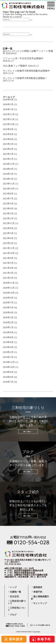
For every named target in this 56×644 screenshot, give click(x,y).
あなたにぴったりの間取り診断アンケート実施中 (28, 52)
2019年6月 (8, 342)
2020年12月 (9, 283)
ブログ (13, 615)
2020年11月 (9, 288)
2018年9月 (8, 372)
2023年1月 (8, 218)
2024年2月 (8, 179)
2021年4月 (8, 268)
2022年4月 (8, 238)
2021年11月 (9, 248)
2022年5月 (8, 233)
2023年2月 (8, 213)
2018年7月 (8, 382)
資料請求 (38, 587)
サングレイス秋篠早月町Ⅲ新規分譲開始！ (25, 78)
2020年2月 (8, 322)
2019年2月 (8, 352)
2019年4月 (8, 347)
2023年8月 (8, 194)
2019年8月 (8, 337)
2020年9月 (8, 298)
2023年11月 (9, 184)
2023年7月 (8, 199)
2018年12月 (9, 362)
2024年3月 (8, 174)
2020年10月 (9, 293)
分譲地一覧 (15, 592)
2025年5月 (8, 144)
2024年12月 (9, 164)
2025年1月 (8, 159)
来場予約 (38, 592)
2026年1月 (8, 109)
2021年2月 (8, 278)
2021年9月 (8, 258)
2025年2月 (8, 154)
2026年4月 (8, 100)
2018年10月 (9, 367)
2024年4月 (8, 169)
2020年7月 (8, 303)
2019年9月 (8, 332)
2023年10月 (9, 189)
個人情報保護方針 (40, 598)
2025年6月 (8, 139)
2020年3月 (8, 317)
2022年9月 (8, 228)
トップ (13, 587)
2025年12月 (9, 114)
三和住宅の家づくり (17, 602)
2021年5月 (8, 263)
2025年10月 (9, 124)
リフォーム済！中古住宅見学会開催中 (23, 58)
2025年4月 (8, 149)
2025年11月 (9, 119)
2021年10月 (9, 253)
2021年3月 (8, 273)
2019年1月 (8, 357)
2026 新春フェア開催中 (15, 66)
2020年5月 (8, 308)
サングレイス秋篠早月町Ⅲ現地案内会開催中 (26, 71)
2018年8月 (8, 377)
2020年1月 (8, 327)
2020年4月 (8, 313)
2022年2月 (8, 243)
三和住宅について (17, 609)
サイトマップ (40, 603)
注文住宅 (14, 597)
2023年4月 (8, 209)
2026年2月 (8, 104)
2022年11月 (9, 223)
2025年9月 (8, 129)
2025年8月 (8, 134)
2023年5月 (8, 204)
